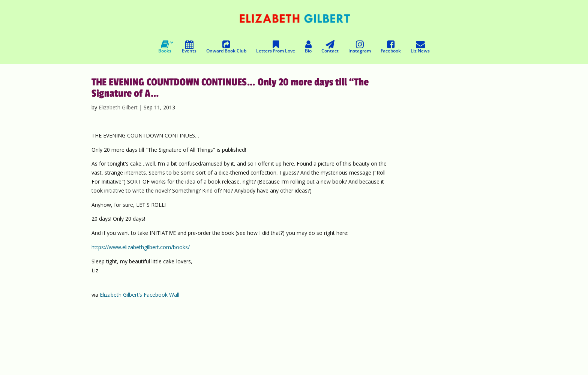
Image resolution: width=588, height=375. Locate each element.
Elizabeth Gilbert (118, 107)
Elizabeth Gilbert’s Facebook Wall (139, 295)
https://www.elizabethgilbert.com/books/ (141, 247)
